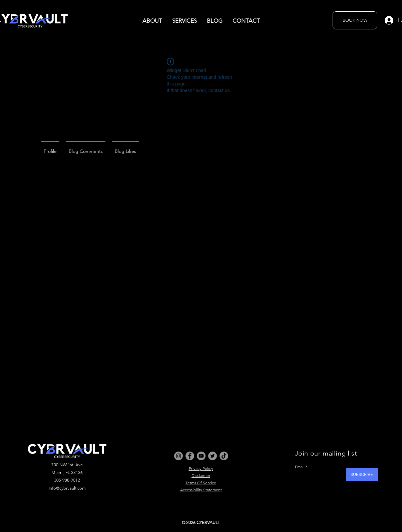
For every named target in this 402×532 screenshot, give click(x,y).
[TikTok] (224, 456)
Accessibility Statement (201, 490)
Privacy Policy (201, 468)
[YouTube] (201, 456)
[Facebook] (190, 456)
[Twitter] (213, 456)
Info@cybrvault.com (67, 488)
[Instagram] (178, 456)
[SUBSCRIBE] (362, 475)
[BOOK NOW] (355, 20)
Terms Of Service (201, 483)
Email (300, 467)
